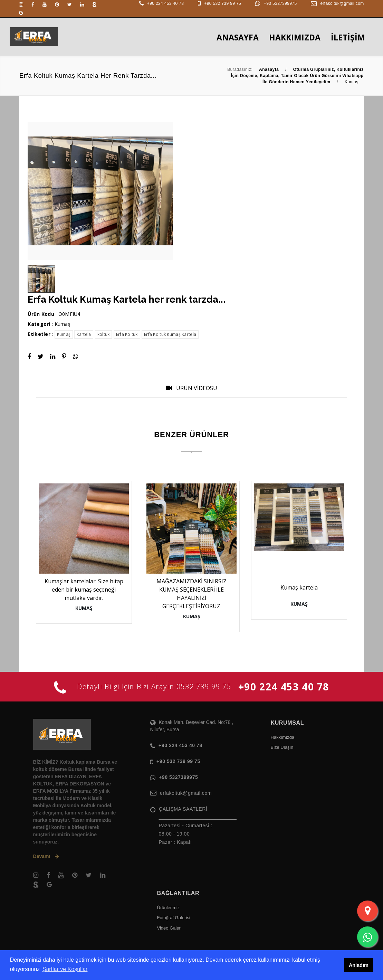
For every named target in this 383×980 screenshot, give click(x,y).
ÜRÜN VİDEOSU (191, 388)
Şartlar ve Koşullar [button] (65, 969)
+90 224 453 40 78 (166, 3)
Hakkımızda (282, 737)
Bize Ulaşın (282, 747)
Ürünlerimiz (169, 908)
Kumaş (63, 324)
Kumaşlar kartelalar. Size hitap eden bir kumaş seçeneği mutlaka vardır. (84, 590)
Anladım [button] (359, 965)
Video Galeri (169, 928)
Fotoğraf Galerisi (174, 918)
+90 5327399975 (280, 3)
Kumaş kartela (299, 587)
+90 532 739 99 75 (223, 3)
